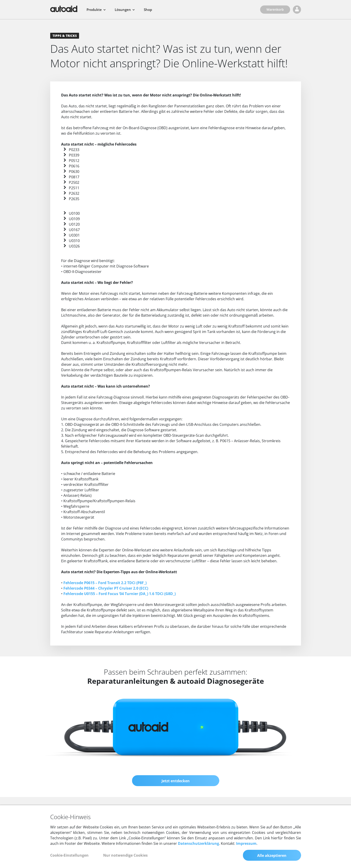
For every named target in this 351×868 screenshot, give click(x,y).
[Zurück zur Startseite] (64, 9)
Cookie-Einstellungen (69, 855)
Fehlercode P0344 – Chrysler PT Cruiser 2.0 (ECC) (106, 588)
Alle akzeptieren (272, 855)
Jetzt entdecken (176, 781)
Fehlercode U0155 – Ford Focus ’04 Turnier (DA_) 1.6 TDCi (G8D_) (119, 594)
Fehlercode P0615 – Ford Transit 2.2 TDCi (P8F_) (105, 583)
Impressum (246, 843)
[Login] (297, 10)
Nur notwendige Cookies (125, 855)
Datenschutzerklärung (198, 843)
